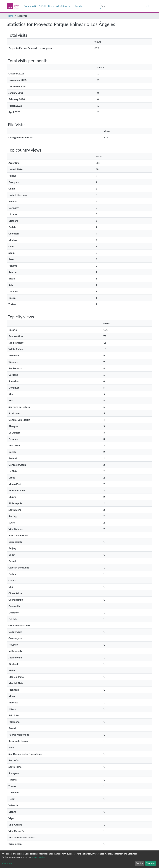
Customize (7, 863)
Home (10, 16)
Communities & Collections (39, 6)
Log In (147, 6)
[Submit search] (137, 6)
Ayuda (78, 6)
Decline (140, 863)
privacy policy (38, 857)
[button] (141, 6)
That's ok (150, 863)
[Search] (120, 6)
